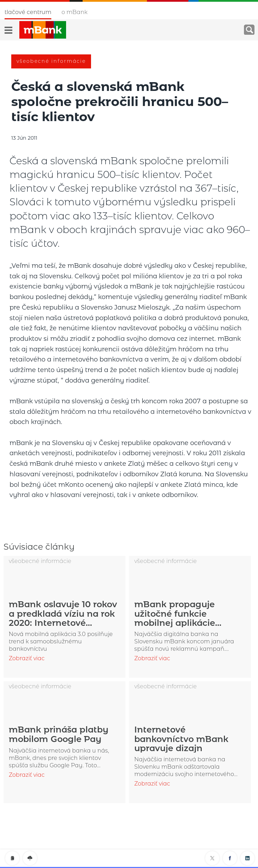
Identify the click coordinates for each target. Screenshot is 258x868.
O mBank (75, 12)
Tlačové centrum (28, 12)
